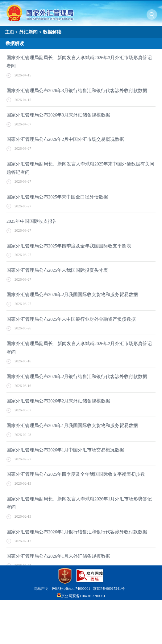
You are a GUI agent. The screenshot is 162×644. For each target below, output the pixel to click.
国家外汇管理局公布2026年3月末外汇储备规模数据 (58, 115)
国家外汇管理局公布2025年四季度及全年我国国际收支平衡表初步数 (76, 474)
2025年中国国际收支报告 (32, 221)
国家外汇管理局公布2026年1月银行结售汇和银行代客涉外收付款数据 (77, 532)
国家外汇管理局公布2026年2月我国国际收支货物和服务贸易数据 (72, 295)
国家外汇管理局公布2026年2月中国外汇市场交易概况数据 (65, 139)
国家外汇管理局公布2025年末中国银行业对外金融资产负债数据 (71, 319)
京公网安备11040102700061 (83, 596)
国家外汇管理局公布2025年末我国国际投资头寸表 (57, 270)
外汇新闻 (28, 32)
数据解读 (52, 32)
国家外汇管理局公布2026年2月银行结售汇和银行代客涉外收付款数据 (77, 377)
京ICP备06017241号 (109, 589)
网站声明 (41, 589)
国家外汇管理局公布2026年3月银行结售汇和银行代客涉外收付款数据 (77, 91)
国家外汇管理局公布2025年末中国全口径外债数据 (57, 197)
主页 (10, 32)
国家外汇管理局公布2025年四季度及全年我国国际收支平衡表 (69, 246)
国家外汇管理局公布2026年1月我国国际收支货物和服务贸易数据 (72, 426)
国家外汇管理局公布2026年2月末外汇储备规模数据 (58, 401)
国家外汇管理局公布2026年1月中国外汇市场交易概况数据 (65, 450)
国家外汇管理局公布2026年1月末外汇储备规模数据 (58, 556)
